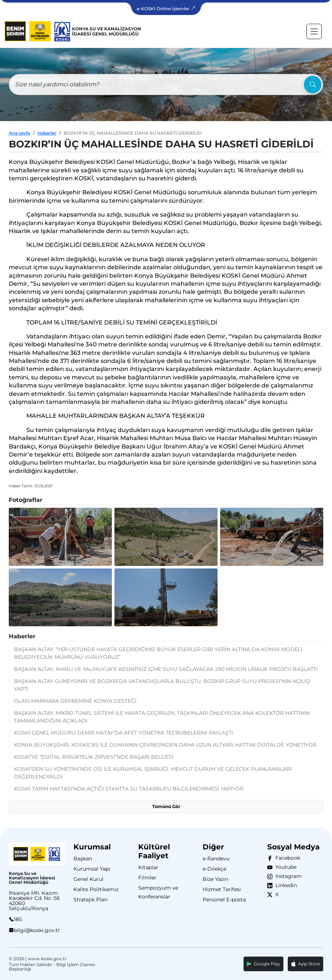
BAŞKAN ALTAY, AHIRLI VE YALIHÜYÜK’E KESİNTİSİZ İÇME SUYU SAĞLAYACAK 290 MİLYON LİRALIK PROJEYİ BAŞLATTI (166, 669)
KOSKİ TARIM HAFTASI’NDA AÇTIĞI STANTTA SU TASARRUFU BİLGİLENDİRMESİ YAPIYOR (129, 789)
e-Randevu (216, 859)
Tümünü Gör (166, 806)
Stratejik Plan (90, 900)
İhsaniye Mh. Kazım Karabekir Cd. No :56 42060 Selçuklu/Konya (34, 901)
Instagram (287, 876)
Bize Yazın (215, 879)
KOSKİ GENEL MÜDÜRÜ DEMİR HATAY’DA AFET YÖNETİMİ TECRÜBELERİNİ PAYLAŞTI (123, 733)
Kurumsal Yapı (92, 869)
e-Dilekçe (214, 869)
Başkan (83, 859)
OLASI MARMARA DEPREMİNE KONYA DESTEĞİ (75, 701)
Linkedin (285, 885)
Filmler (147, 878)
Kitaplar (148, 867)
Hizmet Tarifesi (222, 889)
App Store (305, 964)
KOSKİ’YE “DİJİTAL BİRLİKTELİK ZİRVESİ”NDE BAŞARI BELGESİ (94, 757)
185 (18, 919)
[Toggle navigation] (314, 31)
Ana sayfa (19, 133)
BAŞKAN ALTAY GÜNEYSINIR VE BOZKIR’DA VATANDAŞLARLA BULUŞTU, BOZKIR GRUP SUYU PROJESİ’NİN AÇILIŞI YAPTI (162, 685)
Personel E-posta (224, 900)
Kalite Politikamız (96, 889)
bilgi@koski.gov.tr (37, 930)
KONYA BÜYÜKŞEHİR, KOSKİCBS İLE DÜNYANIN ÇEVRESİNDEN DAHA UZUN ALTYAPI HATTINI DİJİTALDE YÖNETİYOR (165, 745)
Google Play (263, 964)
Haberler (47, 133)
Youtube (284, 867)
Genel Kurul (88, 879)
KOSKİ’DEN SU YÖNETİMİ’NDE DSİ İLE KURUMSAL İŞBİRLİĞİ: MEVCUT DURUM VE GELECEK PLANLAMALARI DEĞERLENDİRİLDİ (153, 773)
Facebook (286, 858)
